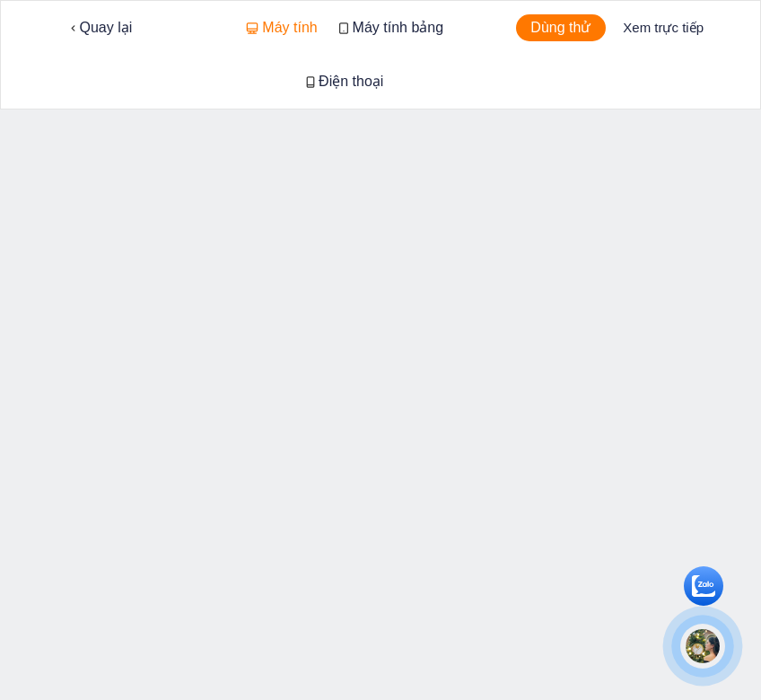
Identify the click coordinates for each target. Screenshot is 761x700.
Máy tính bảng (391, 27)
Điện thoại (345, 81)
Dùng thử (560, 27)
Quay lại (101, 27)
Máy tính (282, 27)
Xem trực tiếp (663, 27)
